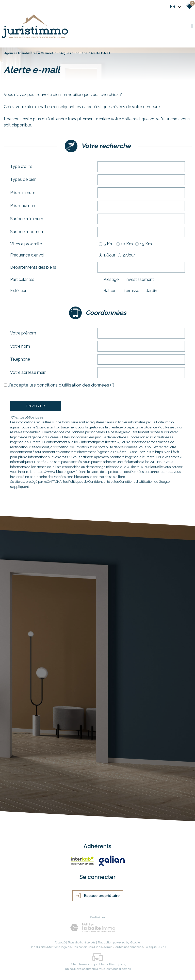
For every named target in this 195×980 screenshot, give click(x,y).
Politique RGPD (155, 947)
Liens (98, 947)
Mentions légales (59, 947)
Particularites (22, 279)
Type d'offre (21, 166)
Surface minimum (27, 219)
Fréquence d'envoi (27, 255)
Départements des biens (33, 267)
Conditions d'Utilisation (136, 482)
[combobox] (141, 167)
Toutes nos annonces (128, 947)
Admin (108, 947)
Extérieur (18, 291)
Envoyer (36, 406)
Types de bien (23, 179)
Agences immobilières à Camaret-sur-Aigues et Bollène (46, 53)
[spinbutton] (141, 193)
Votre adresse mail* (28, 372)
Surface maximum (27, 232)
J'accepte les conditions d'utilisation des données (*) (61, 385)
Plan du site (38, 947)
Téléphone (20, 359)
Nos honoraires (83, 947)
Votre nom (20, 346)
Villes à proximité (26, 244)
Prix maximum (23, 206)
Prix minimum (23, 193)
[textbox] (141, 166)
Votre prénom (23, 333)
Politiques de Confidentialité (89, 482)
